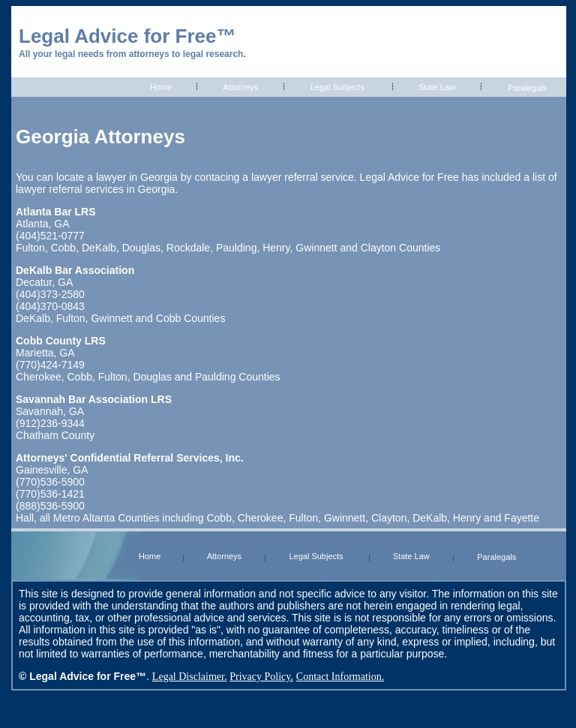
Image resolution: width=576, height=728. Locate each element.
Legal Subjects (337, 87)
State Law (437, 87)
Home (161, 87)
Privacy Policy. (261, 677)
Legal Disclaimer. (190, 677)
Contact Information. (340, 677)
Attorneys (241, 87)
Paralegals (527, 88)
